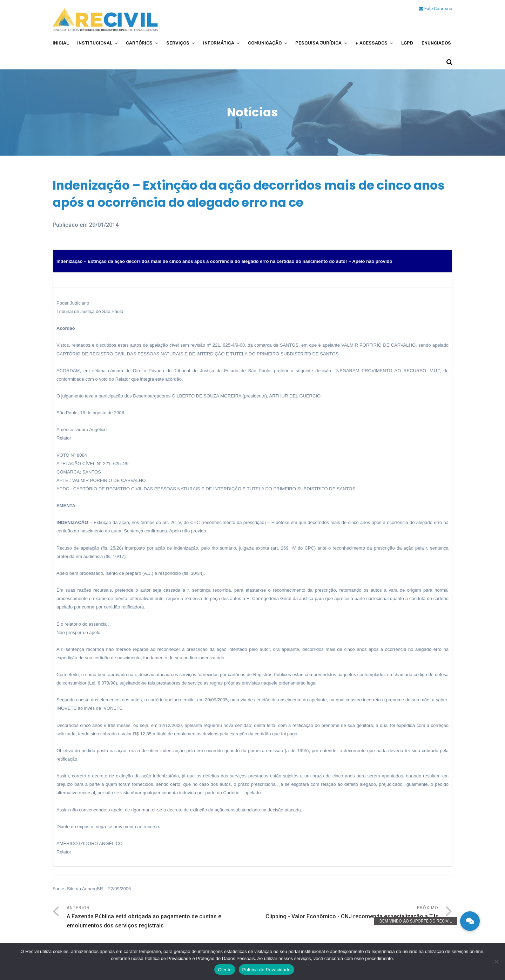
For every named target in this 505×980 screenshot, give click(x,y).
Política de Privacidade (267, 970)
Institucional (95, 43)
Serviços (178, 43)
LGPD (407, 43)
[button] (470, 921)
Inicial (61, 43)
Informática (219, 43)
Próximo (345, 913)
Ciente (225, 970)
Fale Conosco (436, 9)
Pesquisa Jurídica (318, 43)
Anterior (160, 918)
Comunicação (265, 43)
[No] (496, 961)
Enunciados (436, 43)
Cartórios (139, 43)
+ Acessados (371, 43)
